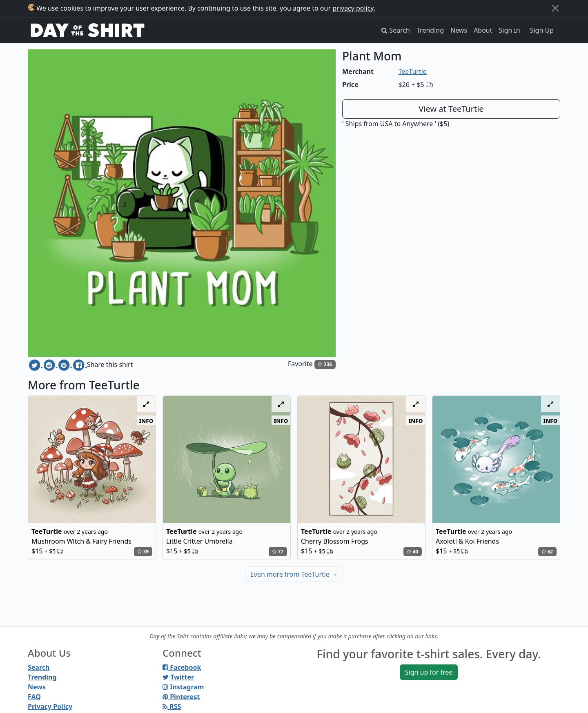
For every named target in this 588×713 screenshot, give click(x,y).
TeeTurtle (413, 71)
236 (325, 364)
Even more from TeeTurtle (294, 574)
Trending (430, 30)
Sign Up (542, 30)
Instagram (183, 687)
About (483, 30)
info (146, 420)
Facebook (182, 667)
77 (278, 552)
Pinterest (181, 697)
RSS (172, 706)
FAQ (34, 697)
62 (547, 552)
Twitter (178, 677)
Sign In (510, 30)
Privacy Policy (50, 706)
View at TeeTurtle (451, 109)
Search (39, 667)
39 (143, 552)
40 (412, 552)
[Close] (555, 8)
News (459, 30)
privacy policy (353, 8)
